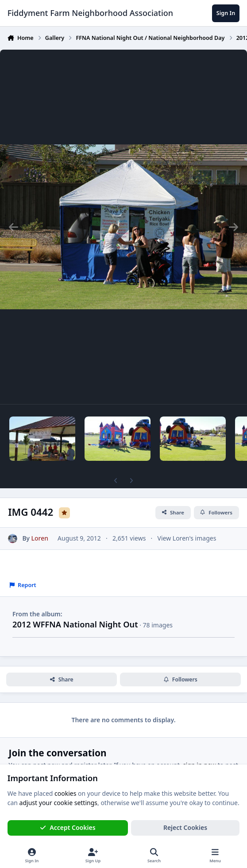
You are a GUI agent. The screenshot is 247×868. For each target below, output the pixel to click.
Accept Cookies (68, 827)
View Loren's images (187, 538)
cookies (65, 793)
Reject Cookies (185, 827)
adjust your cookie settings (58, 803)
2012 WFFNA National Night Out (75, 624)
